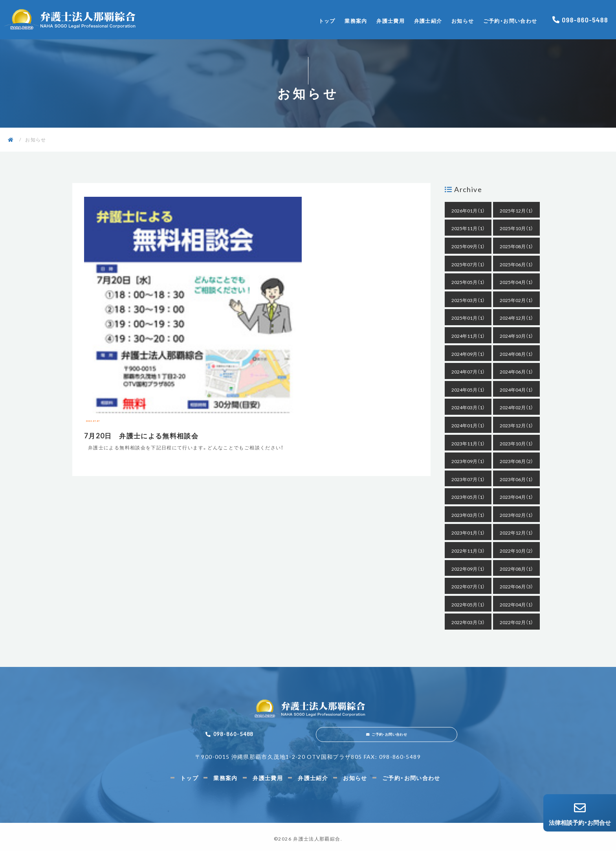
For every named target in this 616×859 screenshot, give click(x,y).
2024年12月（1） (516, 318)
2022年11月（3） (468, 551)
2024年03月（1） (468, 407)
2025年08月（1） (516, 246)
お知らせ (463, 21)
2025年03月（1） (468, 300)
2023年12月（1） (516, 425)
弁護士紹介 (428, 21)
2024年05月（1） (468, 390)
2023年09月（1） (468, 461)
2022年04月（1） (516, 604)
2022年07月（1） (468, 586)
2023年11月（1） (468, 443)
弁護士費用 (390, 21)
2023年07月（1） (468, 479)
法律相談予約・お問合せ (580, 814)
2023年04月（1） (516, 497)
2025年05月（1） (468, 282)
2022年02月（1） (516, 622)
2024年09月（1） (468, 354)
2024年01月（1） (468, 425)
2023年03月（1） (468, 515)
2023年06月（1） (516, 479)
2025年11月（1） (468, 228)
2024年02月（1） (516, 407)
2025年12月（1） (516, 211)
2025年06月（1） (516, 264)
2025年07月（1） (468, 264)
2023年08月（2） (516, 461)
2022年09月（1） (468, 569)
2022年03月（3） (468, 622)
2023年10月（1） (516, 443)
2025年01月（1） (468, 318)
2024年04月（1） (516, 390)
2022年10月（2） (516, 551)
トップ (327, 21)
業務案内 (356, 21)
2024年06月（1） (516, 372)
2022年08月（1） (516, 569)
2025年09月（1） (468, 246)
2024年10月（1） (516, 336)
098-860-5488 (585, 20)
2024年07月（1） (468, 372)
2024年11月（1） (468, 336)
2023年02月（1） (516, 515)
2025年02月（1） (516, 300)
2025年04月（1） (516, 282)
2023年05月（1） (468, 497)
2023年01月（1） (468, 533)
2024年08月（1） (516, 354)
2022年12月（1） (516, 533)
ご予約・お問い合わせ (510, 21)
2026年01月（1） (468, 211)
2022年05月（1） (468, 604)
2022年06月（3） (516, 586)
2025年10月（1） (516, 228)
